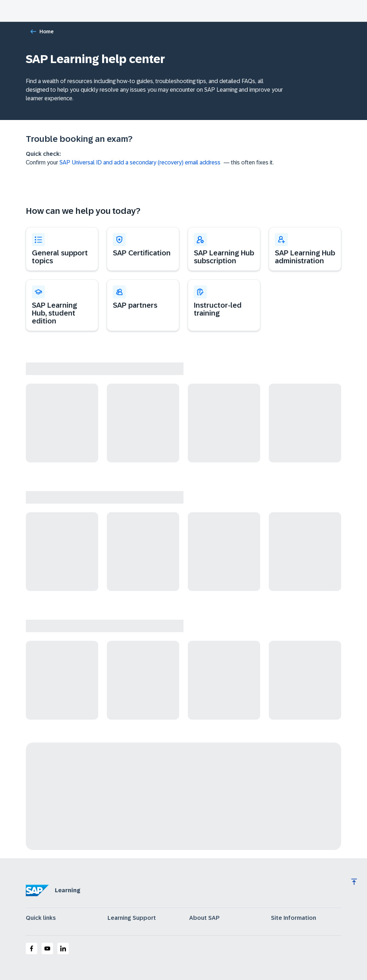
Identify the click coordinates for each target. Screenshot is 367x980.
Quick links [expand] (41, 918)
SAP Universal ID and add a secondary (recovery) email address (140, 162)
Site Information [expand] (294, 918)
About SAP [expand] (204, 918)
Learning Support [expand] (132, 918)
